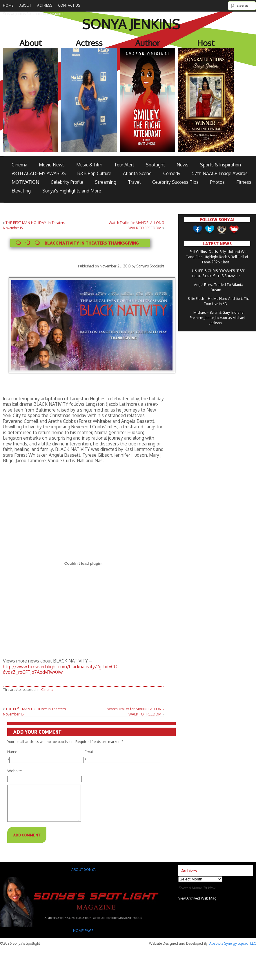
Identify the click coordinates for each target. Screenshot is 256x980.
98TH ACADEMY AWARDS (39, 173)
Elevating (21, 191)
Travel (134, 182)
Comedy (172, 173)
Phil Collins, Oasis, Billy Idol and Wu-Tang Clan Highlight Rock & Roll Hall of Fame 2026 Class (217, 257)
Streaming (106, 182)
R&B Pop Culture (94, 173)
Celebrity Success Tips (175, 182)
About (25, 5)
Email (89, 752)
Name (12, 752)
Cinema (19, 165)
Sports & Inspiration (220, 165)
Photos (217, 182)
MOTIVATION (25, 182)
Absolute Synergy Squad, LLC (233, 950)
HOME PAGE (84, 938)
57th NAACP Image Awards (220, 173)
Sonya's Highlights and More (72, 191)
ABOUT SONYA (83, 877)
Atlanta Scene (137, 173)
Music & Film (89, 165)
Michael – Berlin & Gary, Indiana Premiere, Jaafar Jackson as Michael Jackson (217, 318)
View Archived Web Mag (197, 905)
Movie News (52, 165)
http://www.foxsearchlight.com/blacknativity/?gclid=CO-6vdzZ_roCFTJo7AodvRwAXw (61, 669)
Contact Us (69, 5)
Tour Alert (124, 165)
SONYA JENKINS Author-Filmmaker (34, 14)
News (183, 165)
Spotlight (155, 165)
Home (8, 5)
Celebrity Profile (67, 182)
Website (15, 771)
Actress (45, 5)
